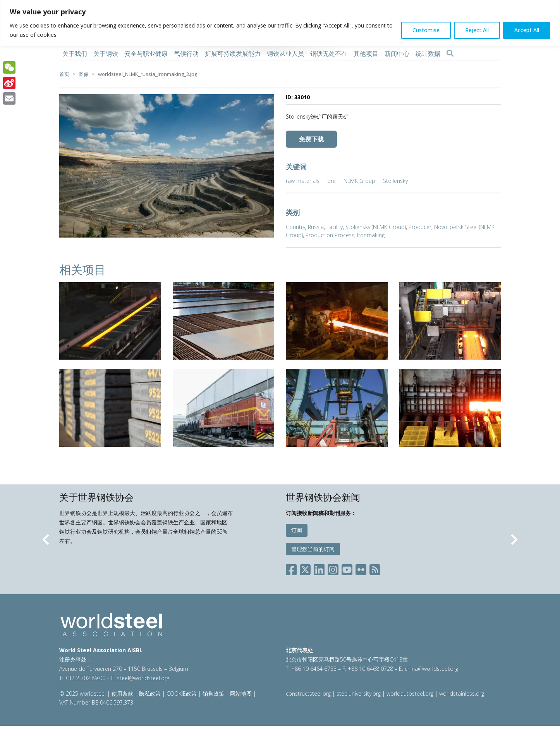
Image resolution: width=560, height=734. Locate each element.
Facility (335, 227)
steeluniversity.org (359, 694)
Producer (420, 227)
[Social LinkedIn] (319, 568)
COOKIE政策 (182, 694)
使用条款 (122, 694)
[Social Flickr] (361, 568)
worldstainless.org (462, 694)
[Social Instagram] (333, 568)
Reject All (477, 30)
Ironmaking (371, 235)
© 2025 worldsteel (83, 694)
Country (295, 227)
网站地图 (241, 694)
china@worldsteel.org (431, 669)
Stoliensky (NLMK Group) (376, 227)
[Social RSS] (375, 568)
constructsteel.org (308, 694)
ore (332, 181)
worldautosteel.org (411, 694)
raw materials (303, 181)
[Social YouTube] (347, 568)
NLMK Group (359, 181)
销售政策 (213, 694)
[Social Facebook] (293, 568)
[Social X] (305, 568)
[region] (280, 23)
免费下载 (311, 139)
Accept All (527, 30)
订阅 (297, 530)
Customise (426, 30)
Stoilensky (395, 181)
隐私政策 (150, 694)
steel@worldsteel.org (143, 678)
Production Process (330, 235)
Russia (316, 227)
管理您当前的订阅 (313, 549)
